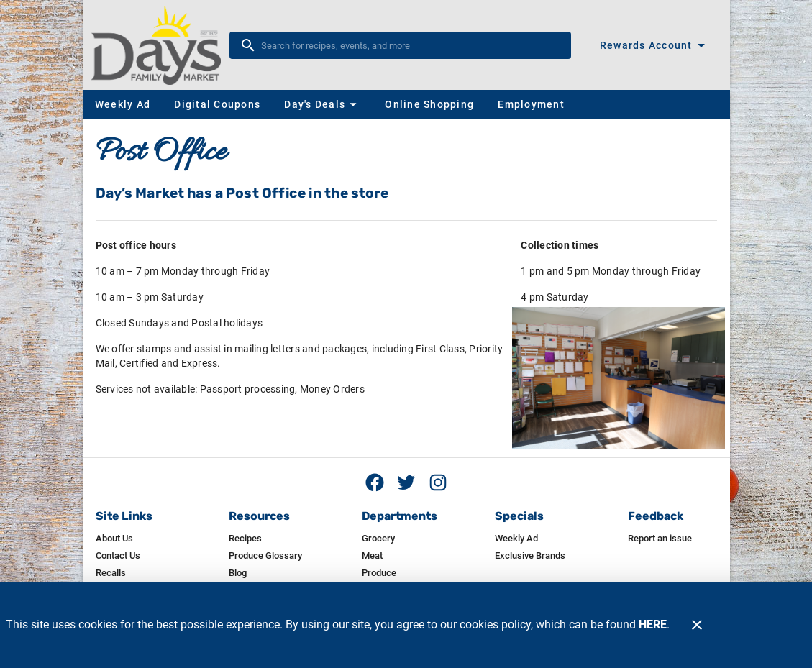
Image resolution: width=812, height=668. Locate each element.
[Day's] (160, 45)
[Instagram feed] (438, 482)
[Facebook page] (375, 482)
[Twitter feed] (406, 482)
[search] (410, 45)
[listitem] (114, 539)
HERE (653, 624)
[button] (322, 104)
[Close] (697, 625)
